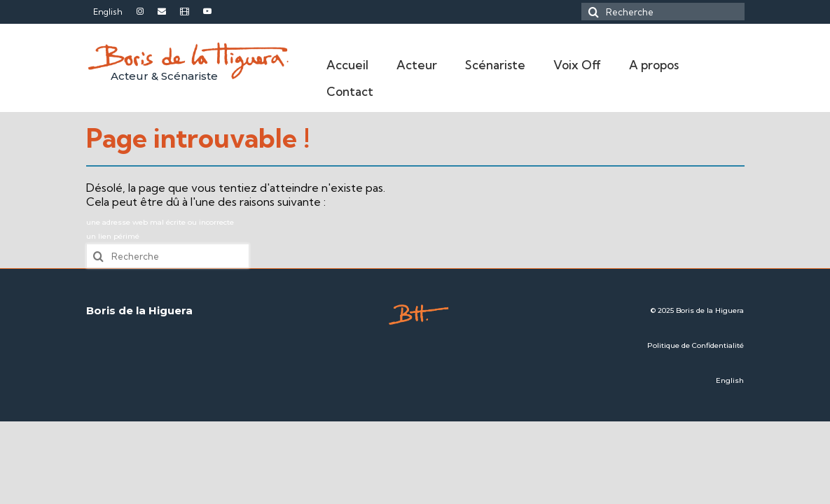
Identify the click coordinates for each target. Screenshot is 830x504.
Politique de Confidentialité (696, 345)
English (730, 380)
